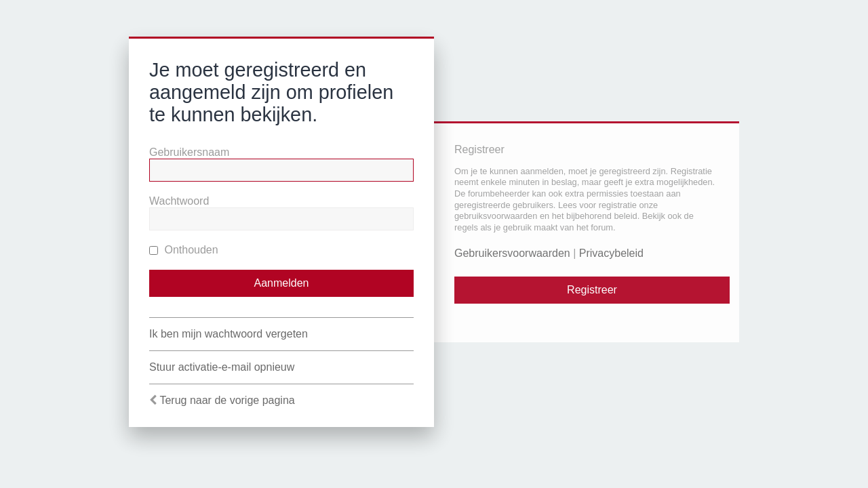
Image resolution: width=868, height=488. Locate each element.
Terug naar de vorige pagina (227, 400)
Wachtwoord (179, 201)
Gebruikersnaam (189, 152)
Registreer (592, 290)
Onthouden (184, 250)
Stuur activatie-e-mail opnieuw (222, 367)
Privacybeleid (611, 253)
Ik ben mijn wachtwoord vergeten (229, 334)
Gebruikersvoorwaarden (512, 253)
